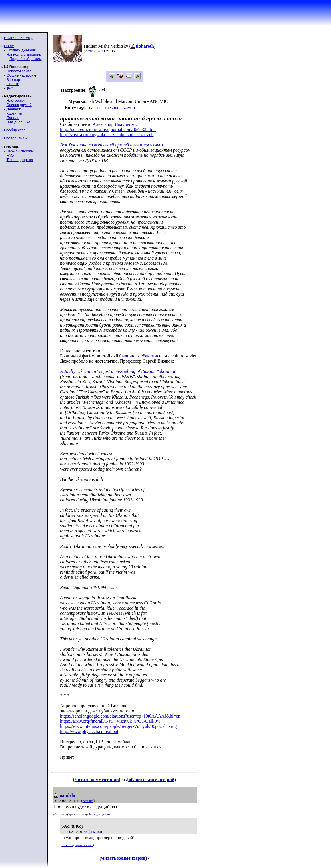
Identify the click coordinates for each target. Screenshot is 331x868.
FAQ (10, 155)
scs (99, 108)
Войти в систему (18, 38)
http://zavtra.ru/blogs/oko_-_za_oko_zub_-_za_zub (107, 135)
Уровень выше (77, 814)
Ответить (60, 814)
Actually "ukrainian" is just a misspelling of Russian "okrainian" (119, 371)
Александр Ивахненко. (115, 124)
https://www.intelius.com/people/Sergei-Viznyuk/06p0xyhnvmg (119, 726)
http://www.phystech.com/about (89, 731)
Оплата (13, 84)
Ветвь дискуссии (98, 814)
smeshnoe (112, 108)
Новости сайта (19, 71)
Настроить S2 (16, 138)
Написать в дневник (23, 54)
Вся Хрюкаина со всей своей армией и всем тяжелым (111, 145)
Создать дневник (21, 50)
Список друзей (19, 105)
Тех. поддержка (20, 160)
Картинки (14, 113)
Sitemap (13, 80)
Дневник (13, 109)
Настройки (15, 100)
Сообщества (15, 130)
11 (104, 51)
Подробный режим (25, 59)
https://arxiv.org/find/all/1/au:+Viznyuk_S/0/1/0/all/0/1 (110, 721)
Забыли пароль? (21, 151)
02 (99, 51)
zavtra (129, 108)
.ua (90, 108)
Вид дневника (18, 122)
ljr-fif (10, 88)
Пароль (13, 118)
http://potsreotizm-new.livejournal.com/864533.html (108, 129)
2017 (92, 51)
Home (9, 46)
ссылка (88, 801)
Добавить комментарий (150, 780)
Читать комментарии (97, 780)
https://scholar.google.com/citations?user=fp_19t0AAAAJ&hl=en (120, 716)
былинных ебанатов (139, 356)
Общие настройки (22, 75)
